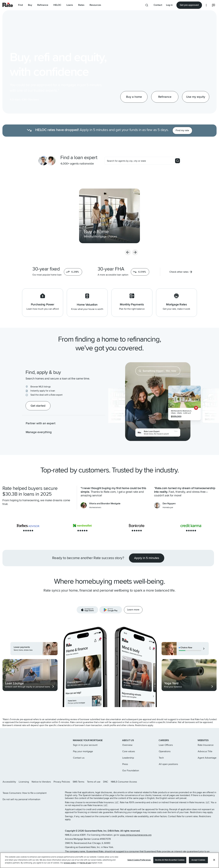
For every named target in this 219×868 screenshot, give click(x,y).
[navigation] (43, 216)
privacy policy (70, 863)
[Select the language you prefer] (214, 5)
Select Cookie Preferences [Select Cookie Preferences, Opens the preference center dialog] (139, 860)
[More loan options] (206, 5)
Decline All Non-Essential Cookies (170, 860)
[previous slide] (195, 252)
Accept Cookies (198, 860)
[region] (109, 860)
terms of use (85, 863)
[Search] (177, 161)
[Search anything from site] (147, 5)
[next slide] (202, 252)
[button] (73, 272)
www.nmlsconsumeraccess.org (136, 835)
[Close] (214, 860)
